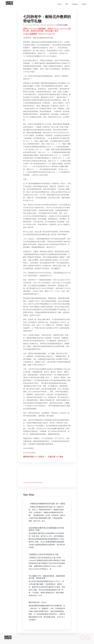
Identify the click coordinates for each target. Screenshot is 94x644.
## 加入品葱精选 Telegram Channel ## (39, 34)
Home (60, 4)
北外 (45, 25)
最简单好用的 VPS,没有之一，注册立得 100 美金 (43, 457)
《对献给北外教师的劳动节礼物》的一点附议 (47, 504)
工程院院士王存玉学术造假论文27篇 (44, 554)
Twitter (84, 4)
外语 (51, 25)
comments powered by (33, 483)
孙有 (42, 25)
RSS (67, 4)
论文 (54, 25)
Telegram (75, 4)
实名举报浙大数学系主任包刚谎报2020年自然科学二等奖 (46, 529)
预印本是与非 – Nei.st (37, 602)
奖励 (48, 25)
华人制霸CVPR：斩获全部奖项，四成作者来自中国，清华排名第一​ (47, 577)
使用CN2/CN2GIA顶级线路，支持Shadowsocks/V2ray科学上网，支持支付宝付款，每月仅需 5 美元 (47, 30)
